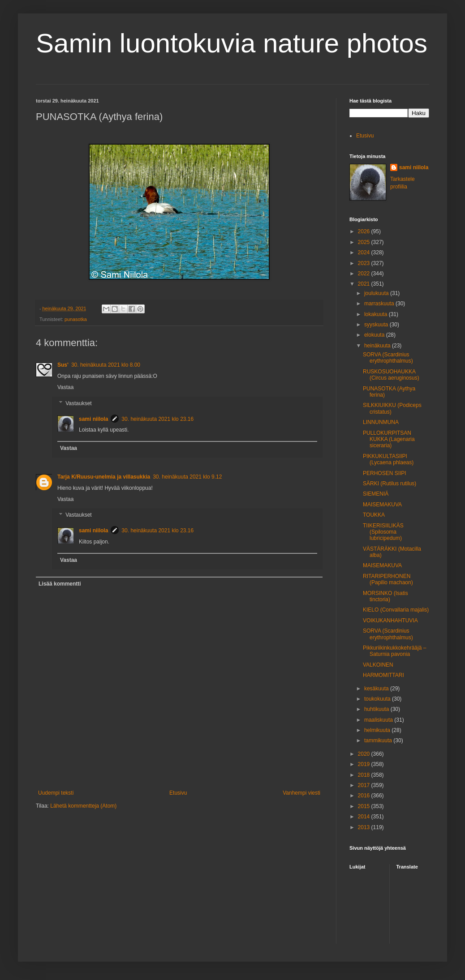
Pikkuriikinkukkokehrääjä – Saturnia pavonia (394, 651)
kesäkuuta (377, 689)
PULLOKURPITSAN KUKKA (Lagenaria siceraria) (389, 439)
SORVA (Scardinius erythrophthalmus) (388, 358)
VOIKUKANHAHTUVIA (390, 621)
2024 (365, 252)
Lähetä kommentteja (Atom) (83, 806)
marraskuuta (380, 304)
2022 (365, 274)
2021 (365, 284)
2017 (365, 785)
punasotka (76, 319)
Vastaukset (78, 403)
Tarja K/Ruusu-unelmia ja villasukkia (104, 477)
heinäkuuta (378, 346)
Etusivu (178, 793)
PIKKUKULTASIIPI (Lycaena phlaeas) (388, 459)
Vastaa (65, 387)
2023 (365, 263)
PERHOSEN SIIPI (385, 473)
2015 (365, 806)
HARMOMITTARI (383, 675)
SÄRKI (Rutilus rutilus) (390, 484)
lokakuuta (377, 314)
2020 (365, 754)
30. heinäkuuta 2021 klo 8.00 (106, 365)
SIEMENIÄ (376, 494)
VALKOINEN (378, 665)
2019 (365, 764)
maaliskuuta (379, 720)
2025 (365, 242)
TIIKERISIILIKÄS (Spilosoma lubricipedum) (383, 532)
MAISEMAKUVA (382, 505)
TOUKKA (374, 515)
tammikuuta (379, 740)
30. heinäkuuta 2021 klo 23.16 (157, 419)
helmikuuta (378, 730)
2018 (365, 775)
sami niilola (93, 419)
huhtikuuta (377, 709)
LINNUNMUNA (381, 422)
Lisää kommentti (60, 584)
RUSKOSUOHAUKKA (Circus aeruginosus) (391, 375)
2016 (365, 796)
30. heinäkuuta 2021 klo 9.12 (187, 477)
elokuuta (375, 335)
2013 (365, 827)
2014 (365, 817)
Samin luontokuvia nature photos (232, 43)
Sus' (63, 365)
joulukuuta (377, 293)
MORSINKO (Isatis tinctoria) (385, 596)
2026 (365, 231)
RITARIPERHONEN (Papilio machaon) (388, 579)
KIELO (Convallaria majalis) (396, 610)
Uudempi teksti (56, 793)
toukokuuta (378, 699)
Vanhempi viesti (301, 793)
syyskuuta (377, 325)
